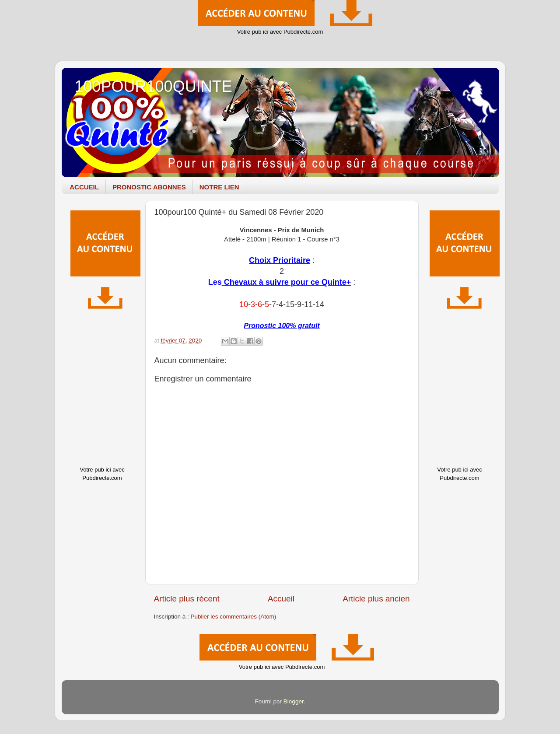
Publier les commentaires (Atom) (234, 617)
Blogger (294, 701)
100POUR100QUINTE (154, 86)
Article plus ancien (376, 599)
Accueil (281, 599)
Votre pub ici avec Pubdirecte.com (280, 32)
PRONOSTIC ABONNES (149, 187)
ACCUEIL (84, 187)
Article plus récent (187, 599)
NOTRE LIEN (219, 187)
